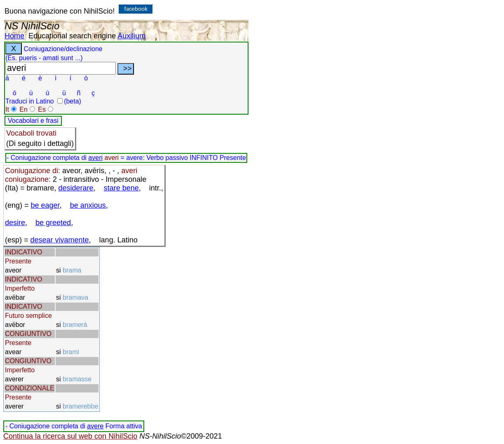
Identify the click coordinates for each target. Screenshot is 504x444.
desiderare (76, 188)
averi (95, 158)
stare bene (121, 188)
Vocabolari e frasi (33, 121)
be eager (45, 205)
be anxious (88, 205)
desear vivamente (60, 240)
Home (14, 36)
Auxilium (131, 36)
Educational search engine (72, 36)
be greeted (53, 223)
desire (15, 223)
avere (95, 426)
